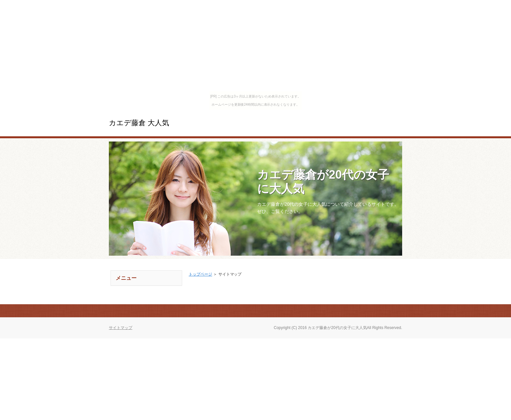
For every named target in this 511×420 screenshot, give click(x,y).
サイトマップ (121, 328)
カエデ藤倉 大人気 (139, 123)
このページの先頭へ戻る (379, 311)
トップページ (200, 274)
